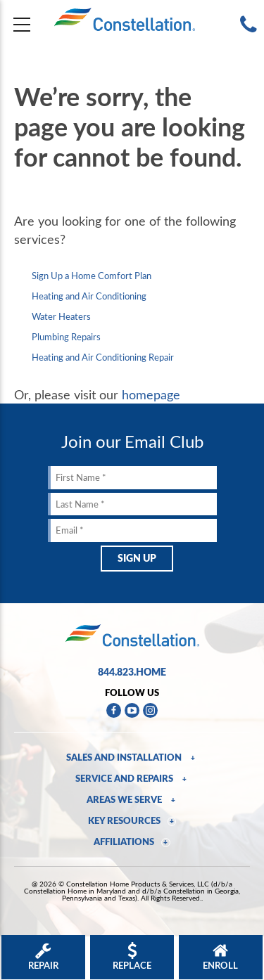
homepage (151, 394)
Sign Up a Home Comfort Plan (92, 276)
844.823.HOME (132, 671)
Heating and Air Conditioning (89, 296)
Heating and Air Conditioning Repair (103, 357)
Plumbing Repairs (66, 337)
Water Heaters (61, 316)
